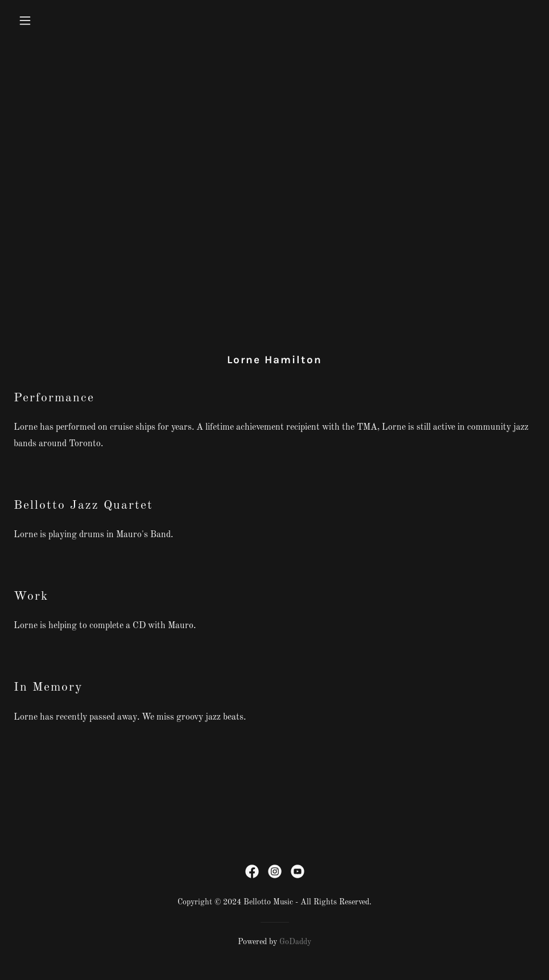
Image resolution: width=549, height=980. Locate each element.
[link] (252, 871)
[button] (74, 20)
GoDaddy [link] (295, 942)
